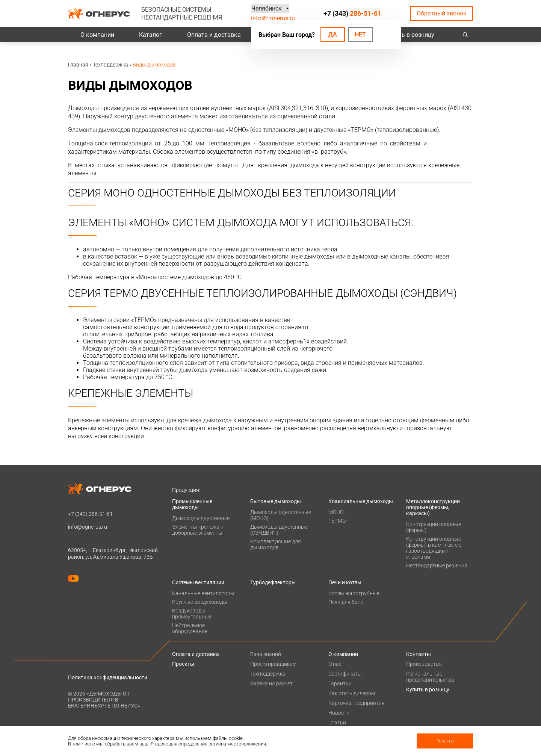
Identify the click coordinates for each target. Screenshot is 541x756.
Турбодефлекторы (273, 582)
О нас (335, 664)
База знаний (266, 654)
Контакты (419, 654)
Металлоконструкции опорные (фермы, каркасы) (433, 507)
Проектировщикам (273, 664)
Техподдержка (268, 674)
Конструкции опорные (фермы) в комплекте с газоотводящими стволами (434, 548)
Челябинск (266, 8)
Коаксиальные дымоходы (361, 501)
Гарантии (340, 683)
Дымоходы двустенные (201, 518)
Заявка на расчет (271, 683)
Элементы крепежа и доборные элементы (198, 530)
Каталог (150, 35)
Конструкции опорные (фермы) (434, 527)
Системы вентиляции (198, 582)
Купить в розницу (410, 35)
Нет (360, 34)
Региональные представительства (430, 677)
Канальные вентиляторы (203, 593)
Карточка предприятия (357, 703)
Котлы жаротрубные (354, 593)
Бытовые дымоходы (276, 501)
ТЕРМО (337, 521)
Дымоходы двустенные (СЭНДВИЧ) (279, 530)
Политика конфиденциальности (108, 677)
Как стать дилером (352, 693)
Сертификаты (345, 674)
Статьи (337, 723)
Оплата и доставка (214, 35)
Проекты (183, 664)
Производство (424, 664)
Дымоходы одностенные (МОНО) (281, 515)
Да (333, 34)
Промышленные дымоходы (192, 504)
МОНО (336, 512)
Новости (339, 713)
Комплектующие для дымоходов (276, 544)
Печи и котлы (345, 582)
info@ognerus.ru (273, 18)
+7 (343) (352, 13)
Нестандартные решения (437, 565)
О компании (97, 35)
